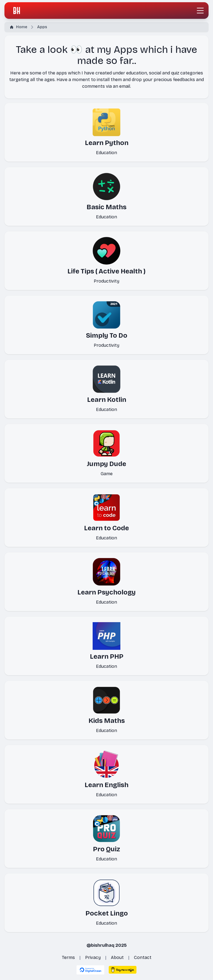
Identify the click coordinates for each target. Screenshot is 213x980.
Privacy (93, 957)
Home (19, 27)
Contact (143, 957)
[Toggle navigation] (200, 11)
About (117, 957)
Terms (68, 957)
